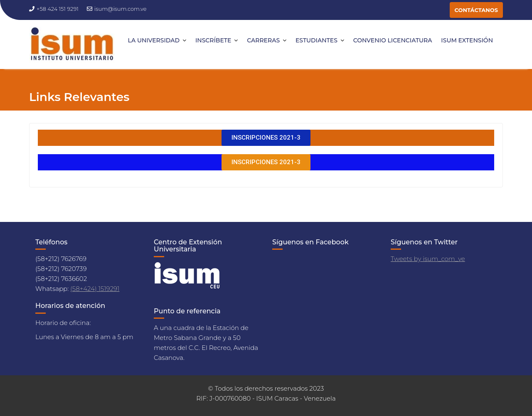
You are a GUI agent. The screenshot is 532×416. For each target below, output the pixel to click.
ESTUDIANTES (316, 40)
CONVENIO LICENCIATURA (393, 40)
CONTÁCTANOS (476, 10)
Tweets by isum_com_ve (428, 259)
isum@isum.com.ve (117, 9)
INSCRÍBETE (213, 40)
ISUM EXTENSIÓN (467, 40)
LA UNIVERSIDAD (154, 40)
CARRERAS (263, 40)
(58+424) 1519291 (95, 289)
